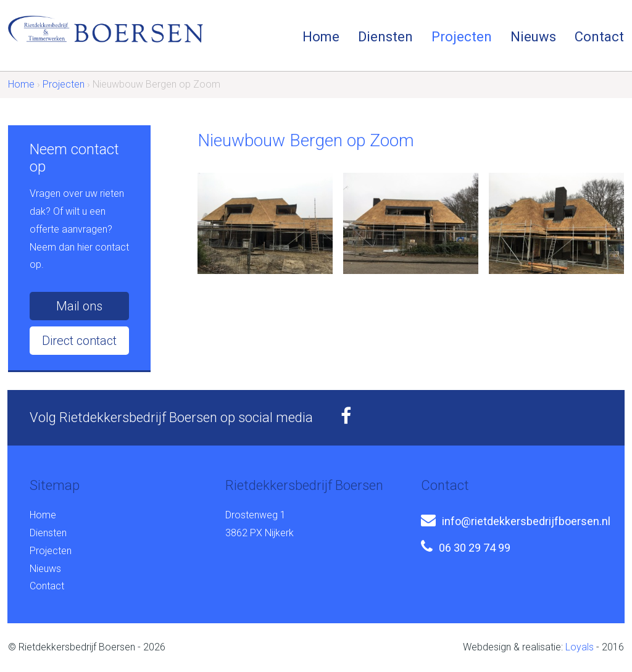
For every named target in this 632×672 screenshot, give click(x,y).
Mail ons (79, 306)
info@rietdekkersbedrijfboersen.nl (526, 521)
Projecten (462, 37)
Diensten (385, 37)
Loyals (580, 647)
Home (321, 37)
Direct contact (79, 341)
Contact (599, 37)
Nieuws (533, 37)
